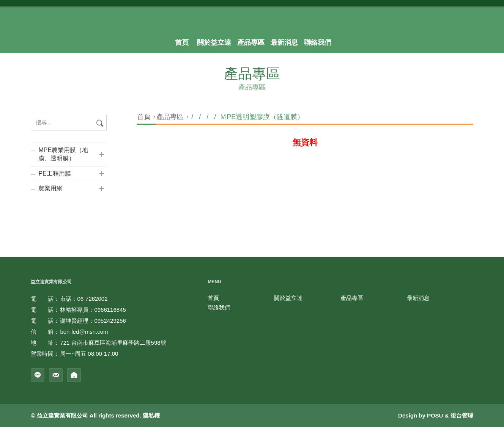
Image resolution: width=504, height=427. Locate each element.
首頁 (145, 117)
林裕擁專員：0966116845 (93, 310)
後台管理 (462, 415)
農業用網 (50, 188)
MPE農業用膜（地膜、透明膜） (63, 154)
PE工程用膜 (54, 173)
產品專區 (170, 117)
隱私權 (151, 415)
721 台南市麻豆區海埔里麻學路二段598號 (113, 343)
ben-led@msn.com (84, 332)
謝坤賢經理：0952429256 (93, 321)
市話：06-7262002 (84, 299)
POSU (435, 415)
